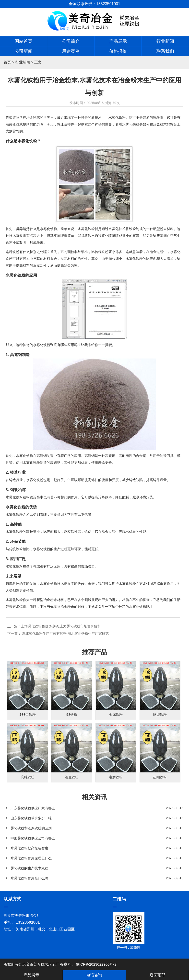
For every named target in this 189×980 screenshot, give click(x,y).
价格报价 (118, 51)
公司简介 (71, 41)
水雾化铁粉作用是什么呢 (29, 878)
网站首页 (24, 41)
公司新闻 (24, 51)
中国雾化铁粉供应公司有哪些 (33, 838)
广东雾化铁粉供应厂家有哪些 (33, 808)
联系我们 (165, 51)
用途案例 (71, 51)
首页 (7, 62)
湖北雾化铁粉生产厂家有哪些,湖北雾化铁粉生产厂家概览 (65, 633)
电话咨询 (94, 975)
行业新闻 (165, 41)
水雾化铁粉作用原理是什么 (31, 858)
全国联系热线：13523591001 (94, 4)
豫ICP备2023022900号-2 (96, 964)
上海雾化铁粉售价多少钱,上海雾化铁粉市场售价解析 (61, 626)
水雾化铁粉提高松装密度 (29, 848)
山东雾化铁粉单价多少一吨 (31, 818)
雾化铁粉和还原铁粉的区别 (31, 828)
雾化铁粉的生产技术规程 (29, 868)
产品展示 (118, 41)
